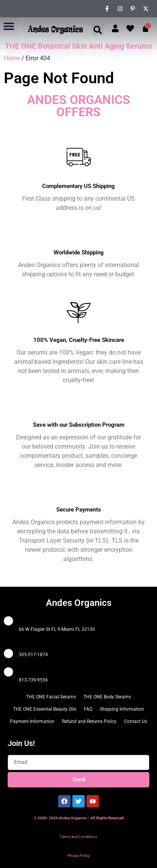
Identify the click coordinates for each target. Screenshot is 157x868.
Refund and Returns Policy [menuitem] (89, 721)
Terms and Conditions (78, 837)
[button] (9, 26)
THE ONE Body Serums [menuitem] (107, 697)
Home (12, 58)
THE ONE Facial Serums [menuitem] (51, 697)
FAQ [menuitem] (88, 709)
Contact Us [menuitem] (136, 721)
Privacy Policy (79, 856)
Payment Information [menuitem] (32, 721)
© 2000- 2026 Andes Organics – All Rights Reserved (79, 818)
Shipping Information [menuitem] (122, 709)
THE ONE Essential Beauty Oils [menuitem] (45, 709)
